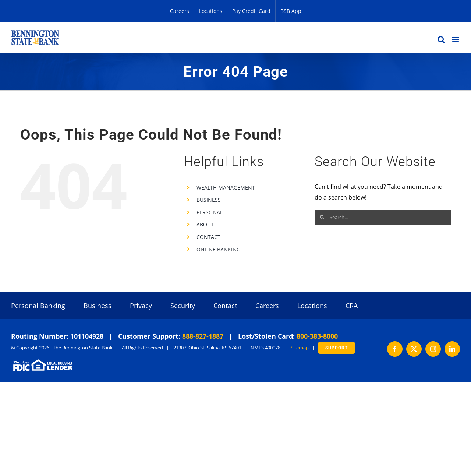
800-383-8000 (317, 336)
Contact (225, 306)
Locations (312, 306)
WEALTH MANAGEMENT (226, 188)
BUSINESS (209, 200)
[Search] (322, 217)
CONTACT (208, 237)
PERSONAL (210, 212)
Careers (267, 306)
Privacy (141, 306)
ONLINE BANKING (218, 249)
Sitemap (300, 348)
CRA (352, 306)
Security (183, 306)
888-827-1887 (203, 336)
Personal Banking (38, 306)
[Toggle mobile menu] (456, 40)
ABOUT (205, 224)
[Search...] (383, 217)
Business (98, 306)
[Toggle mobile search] (441, 40)
